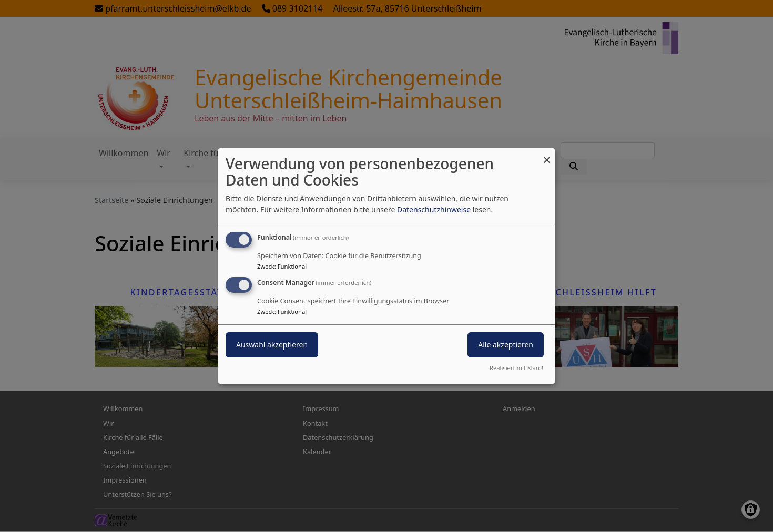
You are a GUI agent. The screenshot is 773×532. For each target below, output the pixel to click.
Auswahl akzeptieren (272, 345)
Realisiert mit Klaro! (516, 368)
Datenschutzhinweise (434, 209)
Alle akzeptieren (506, 345)
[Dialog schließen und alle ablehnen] (547, 155)
